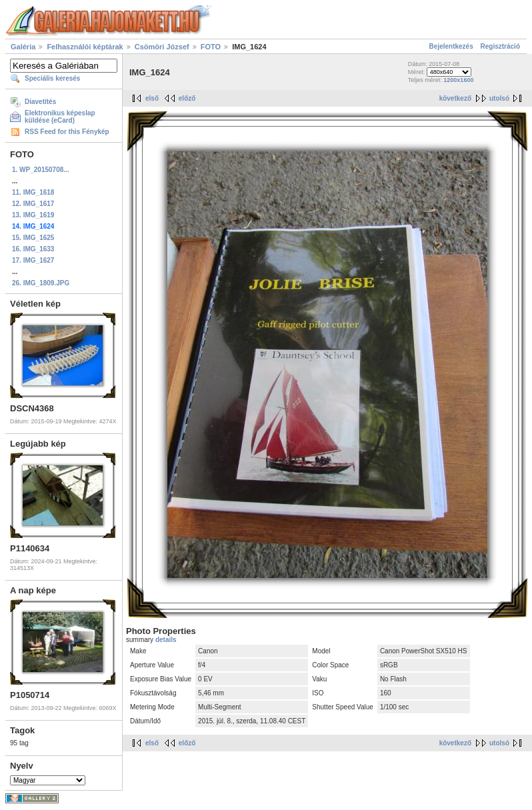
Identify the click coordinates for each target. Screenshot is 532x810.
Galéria (23, 47)
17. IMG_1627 (33, 260)
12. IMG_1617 (33, 204)
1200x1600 (458, 80)
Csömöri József (162, 47)
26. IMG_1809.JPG (41, 283)
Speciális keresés (52, 78)
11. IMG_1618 (33, 192)
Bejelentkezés (451, 46)
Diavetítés (40, 102)
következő (455, 98)
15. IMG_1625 (33, 238)
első (152, 98)
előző (187, 98)
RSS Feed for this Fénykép (67, 132)
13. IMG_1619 (33, 215)
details (166, 640)
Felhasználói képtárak (85, 47)
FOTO (211, 47)
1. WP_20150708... (41, 170)
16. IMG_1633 (33, 249)
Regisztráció (500, 46)
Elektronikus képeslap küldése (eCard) (60, 117)
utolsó (499, 98)
